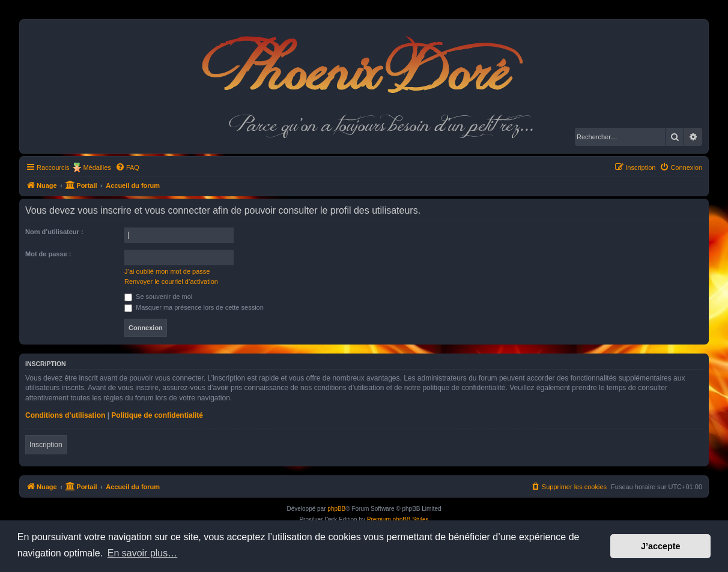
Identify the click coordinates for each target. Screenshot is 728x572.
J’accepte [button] (661, 546)
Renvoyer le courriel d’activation (171, 281)
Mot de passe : (48, 254)
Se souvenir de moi (158, 297)
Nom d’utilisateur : (54, 232)
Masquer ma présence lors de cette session (194, 307)
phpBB (336, 509)
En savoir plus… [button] (143, 553)
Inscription (46, 445)
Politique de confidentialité (157, 415)
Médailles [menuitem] (97, 167)
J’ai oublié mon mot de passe (167, 271)
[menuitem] (127, 167)
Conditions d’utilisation (65, 415)
